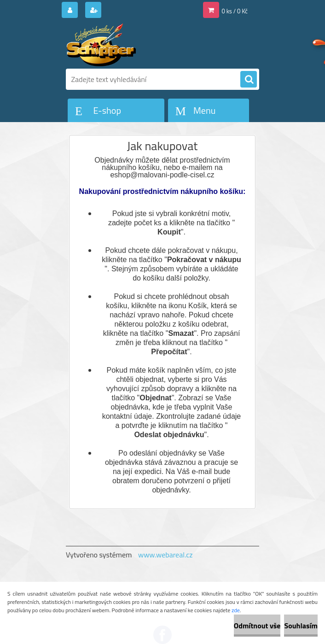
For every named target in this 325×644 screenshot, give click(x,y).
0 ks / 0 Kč (235, 11)
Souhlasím (301, 626)
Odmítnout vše (257, 626)
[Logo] (129, 45)
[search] (249, 80)
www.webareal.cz (165, 555)
